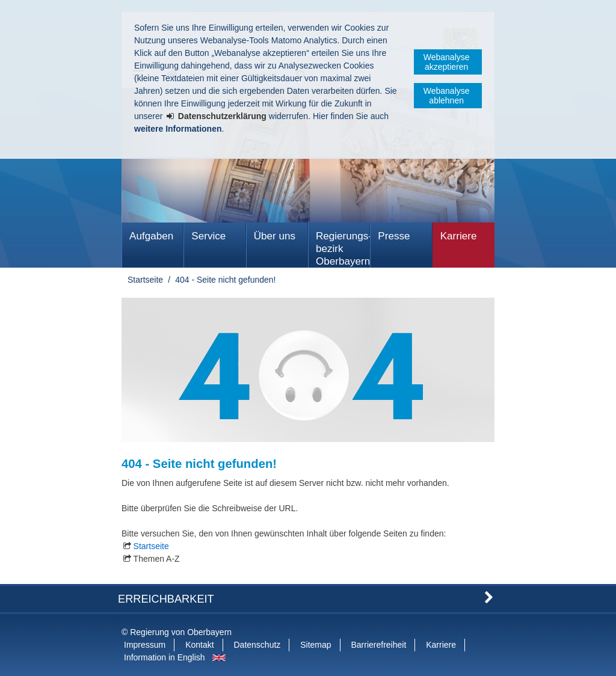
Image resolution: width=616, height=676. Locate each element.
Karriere (459, 236)
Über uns (275, 236)
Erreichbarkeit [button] (166, 599)
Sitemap (316, 645)
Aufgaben (151, 236)
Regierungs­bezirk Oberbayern (343, 249)
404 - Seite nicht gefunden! (225, 280)
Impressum (145, 645)
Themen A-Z (157, 559)
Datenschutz (257, 645)
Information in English (165, 657)
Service (208, 236)
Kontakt (199, 645)
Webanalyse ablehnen (447, 96)
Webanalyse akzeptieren (447, 62)
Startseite (145, 280)
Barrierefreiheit (378, 645)
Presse (394, 236)
